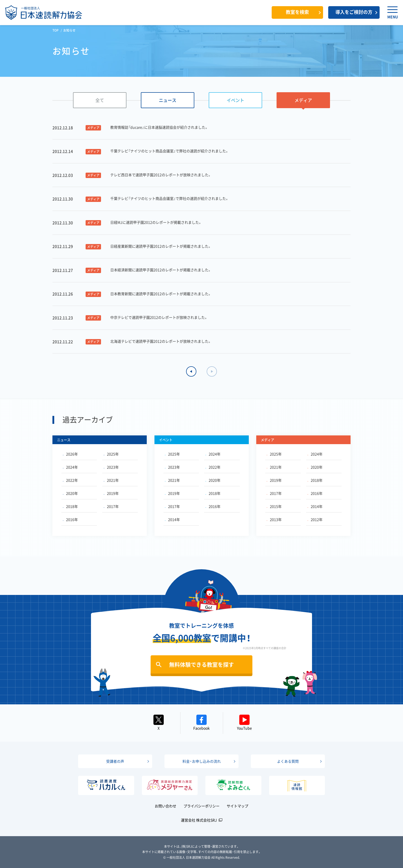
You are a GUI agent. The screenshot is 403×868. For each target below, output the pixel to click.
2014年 (172, 519)
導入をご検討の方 (354, 12)
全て (100, 100)
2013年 (274, 519)
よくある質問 (288, 761)
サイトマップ (237, 806)
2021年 (111, 480)
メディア (303, 100)
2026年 (70, 454)
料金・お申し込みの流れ (202, 761)
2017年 (111, 506)
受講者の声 (115, 761)
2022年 (70, 480)
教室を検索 (297, 12)
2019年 (111, 493)
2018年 (70, 506)
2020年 (70, 493)
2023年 (111, 467)
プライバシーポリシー (201, 806)
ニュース (168, 100)
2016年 (70, 519)
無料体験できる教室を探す (201, 664)
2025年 (111, 454)
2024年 (70, 467)
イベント (235, 100)
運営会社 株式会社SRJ (199, 820)
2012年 (315, 519)
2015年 (274, 506)
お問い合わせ (166, 806)
